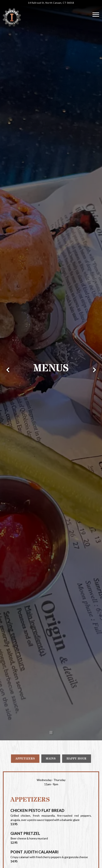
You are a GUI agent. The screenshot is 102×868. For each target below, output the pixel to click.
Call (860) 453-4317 (51, 853)
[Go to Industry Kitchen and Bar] (51, 3)
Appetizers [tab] (25, 634)
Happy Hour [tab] (77, 634)
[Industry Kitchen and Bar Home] (12, 17)
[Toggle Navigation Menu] (96, 15)
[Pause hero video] (51, 607)
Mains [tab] (51, 634)
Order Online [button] (51, 863)
